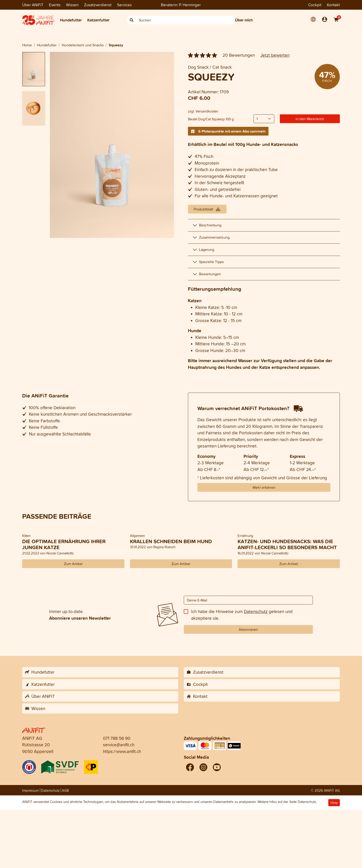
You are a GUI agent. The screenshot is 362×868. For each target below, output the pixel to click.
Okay (334, 803)
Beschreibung (210, 225)
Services (124, 5)
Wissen (72, 5)
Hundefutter (71, 20)
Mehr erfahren (264, 487)
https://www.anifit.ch (122, 751)
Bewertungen (210, 274)
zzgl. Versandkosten (203, 111)
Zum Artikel (73, 564)
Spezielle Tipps (211, 262)
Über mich (244, 20)
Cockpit (315, 5)
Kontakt (333, 5)
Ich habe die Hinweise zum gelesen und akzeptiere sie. (242, 615)
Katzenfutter (98, 20)
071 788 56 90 (117, 738)
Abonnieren (248, 629)
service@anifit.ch (119, 745)
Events (55, 5)
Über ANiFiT (33, 5)
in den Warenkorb (310, 119)
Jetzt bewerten (275, 55)
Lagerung (207, 249)
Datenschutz (256, 611)
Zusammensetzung (214, 237)
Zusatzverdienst (98, 5)
